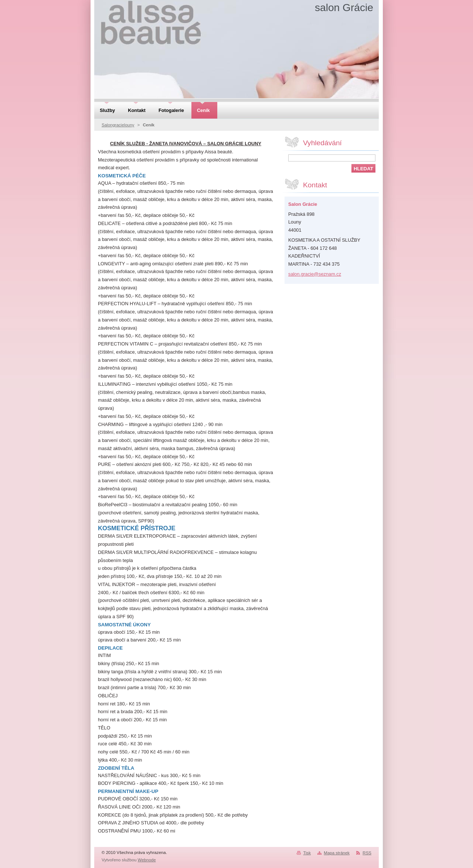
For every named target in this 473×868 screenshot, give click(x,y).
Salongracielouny (118, 125)
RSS (367, 853)
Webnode (147, 860)
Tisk (307, 853)
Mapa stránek (337, 853)
